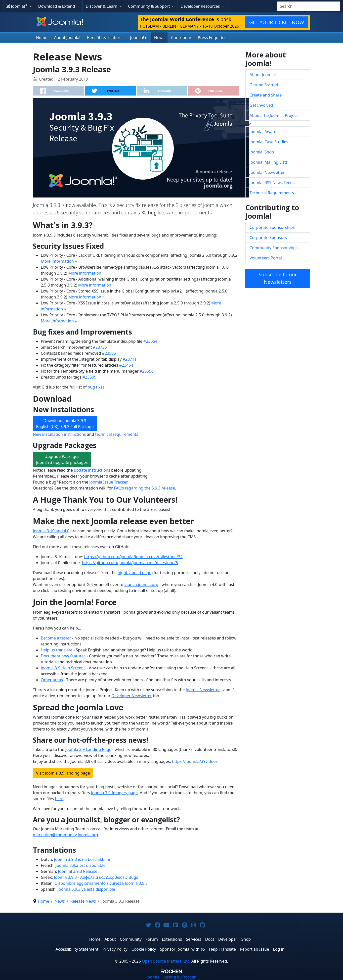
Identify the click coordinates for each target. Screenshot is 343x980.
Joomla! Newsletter (267, 172)
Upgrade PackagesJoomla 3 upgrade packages (62, 459)
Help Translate (222, 949)
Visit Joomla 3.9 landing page (63, 773)
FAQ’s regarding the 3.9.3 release (144, 488)
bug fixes (95, 387)
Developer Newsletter (132, 696)
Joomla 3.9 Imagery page (114, 793)
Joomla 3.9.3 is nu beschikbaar (82, 859)
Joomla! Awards (264, 132)
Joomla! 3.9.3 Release (78, 871)
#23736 (100, 347)
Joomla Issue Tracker (108, 482)
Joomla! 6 (139, 38)
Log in (279, 949)
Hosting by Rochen (171, 977)
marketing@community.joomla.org (65, 835)
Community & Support (149, 6)
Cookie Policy (144, 949)
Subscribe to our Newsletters (278, 278)
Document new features (63, 656)
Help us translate (57, 650)
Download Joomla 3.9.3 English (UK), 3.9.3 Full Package (65, 424)
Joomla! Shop (262, 152)
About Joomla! (67, 38)
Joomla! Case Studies (269, 142)
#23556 (147, 371)
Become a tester (56, 638)
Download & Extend (57, 6)
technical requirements (117, 434)
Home (42, 38)
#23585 (109, 353)
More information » (59, 261)
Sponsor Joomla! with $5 (183, 949)
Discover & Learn (102, 6)
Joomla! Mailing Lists (269, 162)
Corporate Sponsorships (272, 227)
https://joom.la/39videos (195, 761)
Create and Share (266, 95)
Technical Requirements (272, 193)
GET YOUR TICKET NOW (277, 22)
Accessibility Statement (77, 949)
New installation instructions (59, 434)
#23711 (130, 359)
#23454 (126, 365)
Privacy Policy (115, 949)
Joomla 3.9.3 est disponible (81, 865)
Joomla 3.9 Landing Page (88, 749)
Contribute (181, 38)
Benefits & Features (105, 38)
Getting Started (264, 85)
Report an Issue (255, 949)
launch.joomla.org (141, 585)
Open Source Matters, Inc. (166, 961)
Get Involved (261, 105)
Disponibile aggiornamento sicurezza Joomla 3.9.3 (101, 883)
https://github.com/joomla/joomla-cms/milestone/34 (133, 557)
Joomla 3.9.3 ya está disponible (86, 889)
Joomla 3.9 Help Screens (63, 668)
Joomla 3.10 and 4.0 (51, 531)
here (59, 799)
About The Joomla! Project (274, 115)
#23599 (89, 377)
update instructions (92, 470)
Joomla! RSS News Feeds (272, 183)
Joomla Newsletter (202, 690)
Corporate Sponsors (268, 238)
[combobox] (308, 6)
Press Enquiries (212, 38)
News (159, 38)
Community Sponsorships (274, 248)
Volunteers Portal (266, 258)
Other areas (52, 680)
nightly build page (134, 573)
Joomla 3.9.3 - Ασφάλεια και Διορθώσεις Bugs (96, 877)
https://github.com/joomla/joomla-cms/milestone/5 (130, 563)
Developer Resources (201, 6)
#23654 (150, 341)
